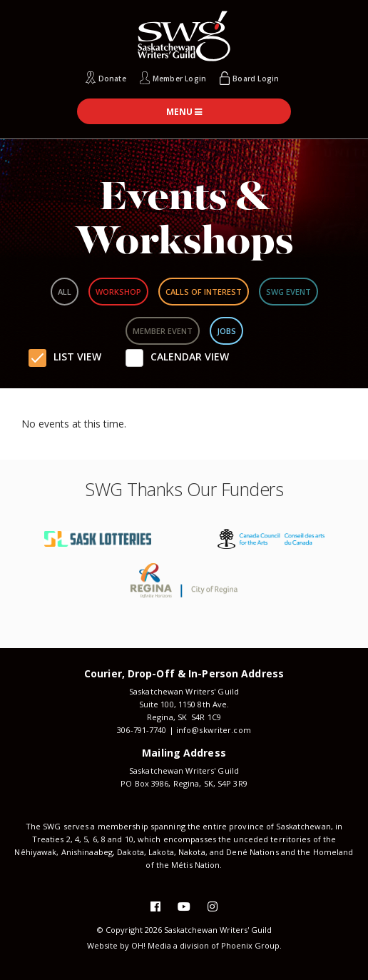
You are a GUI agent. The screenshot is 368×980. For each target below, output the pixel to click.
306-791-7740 (142, 730)
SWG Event (288, 292)
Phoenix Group (250, 945)
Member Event (163, 331)
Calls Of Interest (204, 292)
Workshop (118, 292)
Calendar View (190, 357)
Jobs (226, 331)
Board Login (256, 79)
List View (77, 357)
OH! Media (151, 945)
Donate (112, 79)
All (65, 292)
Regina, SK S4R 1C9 (184, 717)
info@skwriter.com (214, 730)
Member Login (179, 79)
